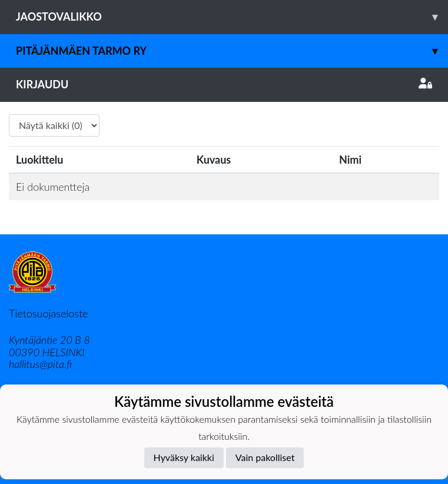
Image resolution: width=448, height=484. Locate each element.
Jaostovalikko (232, 17)
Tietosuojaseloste (48, 313)
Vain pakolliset (265, 457)
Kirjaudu (224, 84)
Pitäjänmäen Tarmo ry (232, 51)
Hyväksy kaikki (184, 457)
